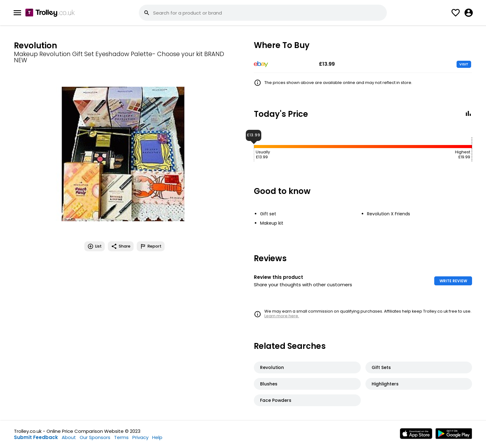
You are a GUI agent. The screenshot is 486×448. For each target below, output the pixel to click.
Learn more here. (282, 316)
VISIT (464, 64)
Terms (121, 437)
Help (157, 437)
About (69, 437)
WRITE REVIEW (453, 281)
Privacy (140, 437)
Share (121, 246)
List (95, 246)
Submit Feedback (36, 437)
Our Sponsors (95, 437)
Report (151, 246)
